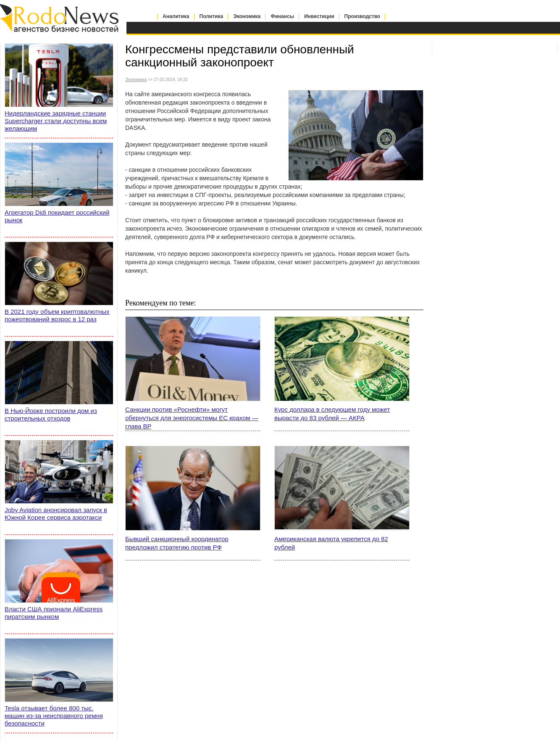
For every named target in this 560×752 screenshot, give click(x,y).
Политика (212, 16)
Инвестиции (319, 16)
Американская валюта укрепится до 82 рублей (331, 543)
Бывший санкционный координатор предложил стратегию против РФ (177, 543)
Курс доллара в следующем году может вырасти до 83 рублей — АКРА (332, 414)
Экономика (247, 16)
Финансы (282, 16)
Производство (363, 16)
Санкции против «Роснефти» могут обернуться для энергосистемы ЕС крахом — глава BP (192, 418)
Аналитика (176, 16)
